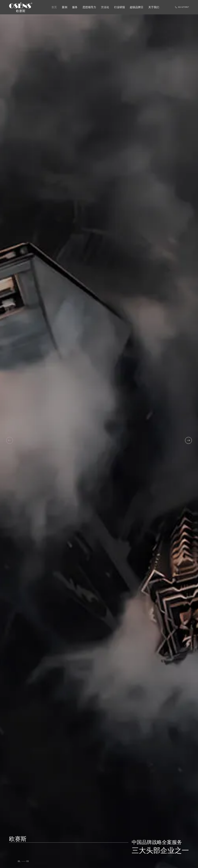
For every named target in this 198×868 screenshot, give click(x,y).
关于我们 (154, 7)
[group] (99, 441)
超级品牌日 (137, 7)
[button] (188, 440)
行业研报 (119, 7)
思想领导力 (89, 7)
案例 (65, 7)
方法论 (105, 7)
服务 (75, 7)
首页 (54, 7)
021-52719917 (182, 7)
